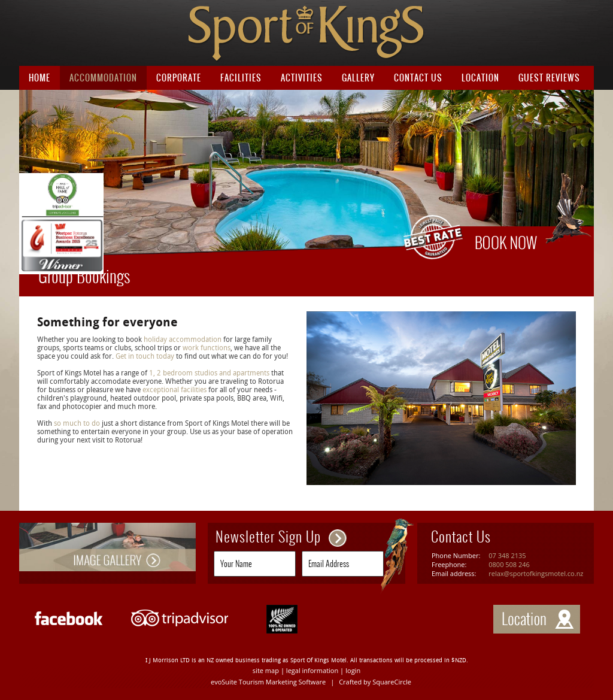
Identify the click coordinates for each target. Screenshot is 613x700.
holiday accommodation (182, 340)
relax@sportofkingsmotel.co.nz (536, 573)
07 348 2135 (507, 555)
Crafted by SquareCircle (375, 682)
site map (266, 670)
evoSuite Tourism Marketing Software (268, 682)
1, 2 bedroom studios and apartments (209, 373)
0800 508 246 (509, 564)
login (353, 670)
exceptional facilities (175, 390)
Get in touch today (146, 356)
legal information (312, 670)
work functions (206, 348)
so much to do (77, 423)
